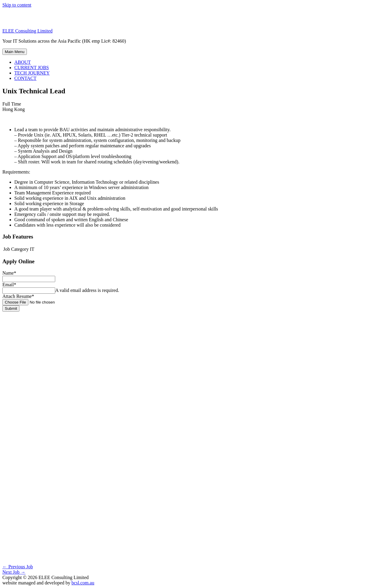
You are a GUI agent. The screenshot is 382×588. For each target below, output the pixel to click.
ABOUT (23, 62)
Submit (11, 308)
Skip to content (17, 5)
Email (9, 285)
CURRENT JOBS (32, 68)
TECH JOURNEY (32, 73)
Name (9, 273)
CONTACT (25, 78)
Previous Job (18, 567)
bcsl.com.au (83, 583)
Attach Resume (18, 296)
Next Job (14, 572)
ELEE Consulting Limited (27, 31)
